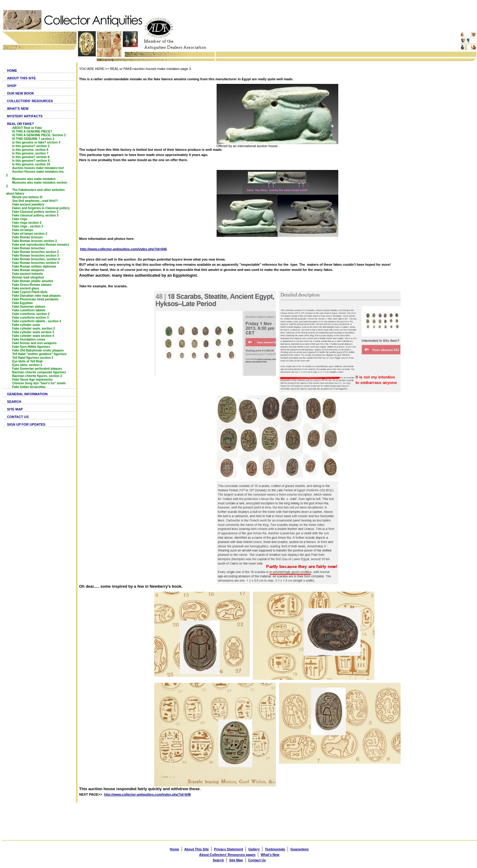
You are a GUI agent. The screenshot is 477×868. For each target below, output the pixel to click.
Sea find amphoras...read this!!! (35, 201)
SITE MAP (15, 409)
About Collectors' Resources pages (227, 855)
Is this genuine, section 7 (30, 153)
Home (174, 849)
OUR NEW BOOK (21, 93)
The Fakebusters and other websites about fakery (35, 192)
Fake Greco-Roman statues (32, 285)
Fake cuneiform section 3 (30, 318)
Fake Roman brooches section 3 (35, 256)
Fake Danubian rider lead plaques (37, 296)
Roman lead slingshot (28, 277)
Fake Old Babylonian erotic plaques (38, 350)
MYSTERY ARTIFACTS (25, 116)
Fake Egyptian (23, 303)
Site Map (236, 860)
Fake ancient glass (26, 288)
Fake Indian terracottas (29, 387)
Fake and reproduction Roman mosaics (41, 245)
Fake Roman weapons (28, 270)
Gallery (254, 849)
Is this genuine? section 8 (31, 157)
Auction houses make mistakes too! (38, 168)
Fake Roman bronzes (28, 237)
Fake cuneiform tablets (29, 310)
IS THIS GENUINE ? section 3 (33, 139)
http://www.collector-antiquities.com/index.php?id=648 (147, 794)
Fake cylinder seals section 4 (33, 336)
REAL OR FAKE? (20, 124)
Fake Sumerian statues (29, 307)
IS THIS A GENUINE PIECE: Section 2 (39, 135)
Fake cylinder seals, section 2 (34, 329)
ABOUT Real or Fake (27, 128)
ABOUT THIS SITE (21, 78)
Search (218, 860)
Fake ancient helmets (28, 274)
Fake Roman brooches (28, 248)
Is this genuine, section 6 (30, 150)
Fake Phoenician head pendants (35, 299)
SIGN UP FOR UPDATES (26, 424)
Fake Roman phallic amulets (33, 281)
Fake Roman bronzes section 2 (35, 241)
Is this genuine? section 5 (31, 146)
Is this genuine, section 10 (31, 164)
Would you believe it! (27, 197)
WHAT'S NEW (18, 109)
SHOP (12, 86)
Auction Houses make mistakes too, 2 (35, 173)
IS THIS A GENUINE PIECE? (32, 131)
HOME (12, 71)
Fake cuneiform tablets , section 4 (37, 321)
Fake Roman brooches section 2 (35, 252)
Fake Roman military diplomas (34, 266)
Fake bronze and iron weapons (34, 343)
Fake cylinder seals (26, 325)
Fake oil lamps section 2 (30, 234)
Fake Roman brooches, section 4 (36, 259)
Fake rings (20, 219)
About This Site (197, 849)
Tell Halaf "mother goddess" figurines (39, 354)
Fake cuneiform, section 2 (31, 314)
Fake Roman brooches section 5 (35, 263)
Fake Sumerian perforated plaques (37, 369)
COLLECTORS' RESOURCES (30, 101)
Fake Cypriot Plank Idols (30, 292)
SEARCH (14, 402)
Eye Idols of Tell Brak (27, 361)
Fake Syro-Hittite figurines (31, 347)
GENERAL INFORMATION (27, 394)
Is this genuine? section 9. (31, 161)
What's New (270, 855)
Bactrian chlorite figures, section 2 (37, 376)
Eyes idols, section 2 (27, 365)
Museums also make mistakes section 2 (37, 184)
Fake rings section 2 (27, 223)
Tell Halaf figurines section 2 (33, 358)
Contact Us (257, 860)
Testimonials (275, 849)
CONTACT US (18, 417)
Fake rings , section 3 (28, 226)
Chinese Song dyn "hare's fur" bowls (39, 383)
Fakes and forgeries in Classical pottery (41, 208)
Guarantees (299, 849)
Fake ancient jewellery (28, 204)
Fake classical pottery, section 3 (35, 215)
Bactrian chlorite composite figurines (39, 372)
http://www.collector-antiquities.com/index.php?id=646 (123, 249)
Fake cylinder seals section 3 (33, 332)
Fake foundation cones (29, 339)
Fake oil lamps (23, 230)
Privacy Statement (229, 849)
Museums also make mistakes (34, 179)
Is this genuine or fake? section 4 (36, 142)
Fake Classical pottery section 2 (35, 212)
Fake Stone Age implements (32, 380)
